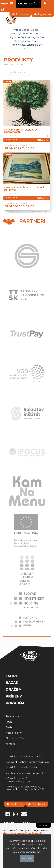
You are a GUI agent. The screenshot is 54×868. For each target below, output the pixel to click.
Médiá (9, 722)
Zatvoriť (43, 826)
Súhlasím (27, 859)
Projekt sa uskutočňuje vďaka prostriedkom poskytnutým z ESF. (25, 788)
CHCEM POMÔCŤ (29, 4)
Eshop (12, 676)
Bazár (12, 683)
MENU (4, 4)
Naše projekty (14, 733)
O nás (9, 727)
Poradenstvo (13, 716)
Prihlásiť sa (20, 14)
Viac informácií (39, 848)
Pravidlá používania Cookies (21, 768)
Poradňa (15, 703)
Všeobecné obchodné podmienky (25, 773)
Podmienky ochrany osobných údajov (27, 762)
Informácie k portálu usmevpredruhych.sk (18, 780)
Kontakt (10, 744)
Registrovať (43, 14)
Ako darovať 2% (15, 738)
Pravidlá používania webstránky (24, 757)
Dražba (13, 689)
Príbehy (14, 696)
